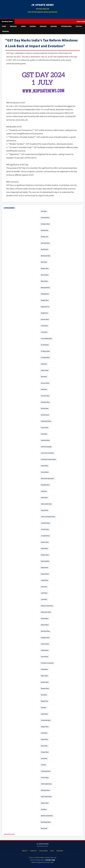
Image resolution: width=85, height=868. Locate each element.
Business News (45, 319)
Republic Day (44, 701)
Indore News (44, 498)
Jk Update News (45, 536)
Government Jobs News (47, 453)
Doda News (44, 389)
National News (45, 625)
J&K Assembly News (46, 504)
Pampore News (45, 644)
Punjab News (44, 669)
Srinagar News (45, 752)
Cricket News (44, 326)
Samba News (44, 714)
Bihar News (44, 262)
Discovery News (45, 383)
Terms (52, 851)
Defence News (45, 370)
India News (44, 491)
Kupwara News (45, 574)
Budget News (44, 313)
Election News (45, 409)
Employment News (46, 421)
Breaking (13, 26)
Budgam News (45, 300)
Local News (44, 599)
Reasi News (44, 695)
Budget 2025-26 (45, 307)
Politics (79, 26)
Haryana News (45, 472)
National (54, 26)
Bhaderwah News (46, 256)
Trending (5, 31)
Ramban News (45, 682)
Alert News (44, 211)
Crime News (44, 332)
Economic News (45, 396)
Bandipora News (45, 224)
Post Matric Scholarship (47, 663)
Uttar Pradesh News (46, 797)
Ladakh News (45, 580)
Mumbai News (45, 619)
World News (44, 828)
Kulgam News (45, 568)
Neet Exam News (45, 631)
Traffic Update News (46, 784)
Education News (45, 402)
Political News (45, 650)
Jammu (23, 26)
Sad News (44, 708)
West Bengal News (46, 822)
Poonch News (45, 657)
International (66, 26)
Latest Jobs (44, 587)
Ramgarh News (45, 688)
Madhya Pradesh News (47, 606)
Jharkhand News (45, 523)
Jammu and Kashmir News (48, 517)
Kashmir (33, 26)
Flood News (44, 434)
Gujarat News (45, 466)
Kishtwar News (45, 555)
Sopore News (44, 739)
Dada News (44, 364)
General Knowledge (46, 447)
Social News (44, 733)
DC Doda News (45, 345)
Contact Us (33, 851)
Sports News (44, 746)
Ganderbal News (45, 440)
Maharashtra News (46, 612)
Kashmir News (45, 542)
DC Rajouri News (45, 351)
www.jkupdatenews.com (42, 865)
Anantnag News (45, 218)
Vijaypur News (45, 803)
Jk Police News (45, 529)
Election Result (45, 415)
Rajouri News (44, 676)
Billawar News (45, 269)
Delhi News (44, 377)
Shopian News (45, 727)
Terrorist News (45, 778)
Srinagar (43, 26)
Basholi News (45, 249)
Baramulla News (45, 243)
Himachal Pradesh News (47, 479)
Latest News (44, 593)
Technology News (46, 771)
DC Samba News (45, 358)
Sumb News (44, 759)
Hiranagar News (45, 485)
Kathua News (44, 549)
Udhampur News (45, 790)
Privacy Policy (44, 851)
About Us (25, 851)
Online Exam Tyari (42, 15)
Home (4, 26)
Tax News (43, 765)
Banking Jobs (45, 237)
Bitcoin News (44, 281)
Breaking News (45, 294)
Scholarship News (46, 720)
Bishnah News (45, 275)
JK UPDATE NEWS (42, 5)
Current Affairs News (46, 339)
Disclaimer (60, 851)
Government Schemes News (48, 459)
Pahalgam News (45, 638)
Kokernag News (45, 561)
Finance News (45, 428)
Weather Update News (47, 816)
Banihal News (45, 230)
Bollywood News (45, 288)
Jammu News (45, 510)
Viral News (44, 809)
